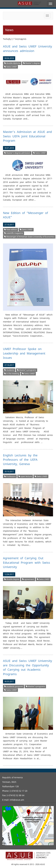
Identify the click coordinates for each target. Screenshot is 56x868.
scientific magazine (14, 233)
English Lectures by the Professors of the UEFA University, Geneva (20, 460)
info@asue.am (17, 800)
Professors (10, 476)
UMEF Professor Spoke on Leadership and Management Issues (24, 353)
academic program (14, 686)
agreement (28, 579)
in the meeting (12, 374)
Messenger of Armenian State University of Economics (29, 237)
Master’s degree (31, 63)
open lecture (25, 476)
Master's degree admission (17, 153)
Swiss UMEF (11, 67)
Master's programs (27, 370)
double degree (12, 579)
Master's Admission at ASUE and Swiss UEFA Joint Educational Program (27, 136)
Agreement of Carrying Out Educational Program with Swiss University (27, 562)
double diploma (12, 63)
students (9, 370)
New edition (11, 230)
